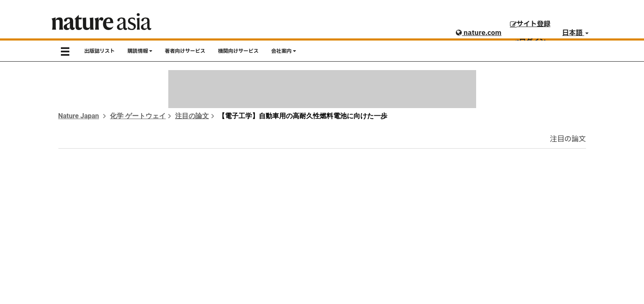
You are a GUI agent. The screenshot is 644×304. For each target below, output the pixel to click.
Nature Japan (79, 116)
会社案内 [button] (284, 51)
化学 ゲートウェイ (138, 116)
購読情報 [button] (140, 51)
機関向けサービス (238, 51)
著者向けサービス (185, 51)
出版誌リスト (100, 51)
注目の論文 (192, 116)
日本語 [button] (575, 33)
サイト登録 (530, 24)
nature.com (478, 33)
